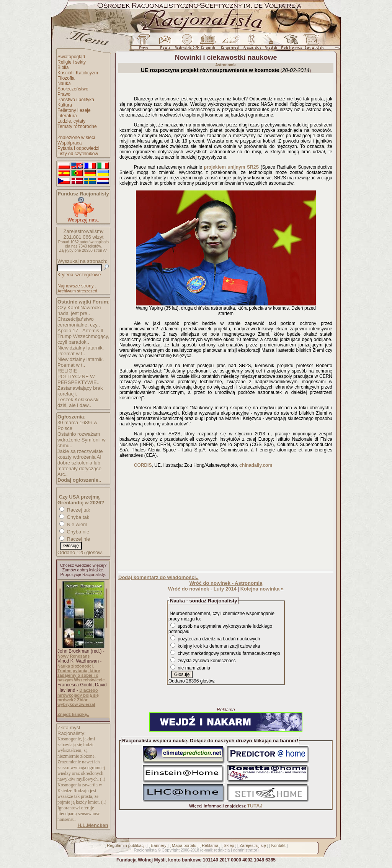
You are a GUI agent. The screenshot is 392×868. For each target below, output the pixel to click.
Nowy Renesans (73, 656)
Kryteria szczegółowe (79, 275)
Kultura (65, 105)
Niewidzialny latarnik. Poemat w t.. (81, 351)
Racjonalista (145, 850)
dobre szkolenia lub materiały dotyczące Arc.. (79, 468)
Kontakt (278, 845)
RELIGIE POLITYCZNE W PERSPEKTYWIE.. (78, 377)
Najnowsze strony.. (77, 286)
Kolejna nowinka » (262, 589)
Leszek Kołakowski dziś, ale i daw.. (78, 402)
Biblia (63, 67)
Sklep (229, 845)
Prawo (64, 94)
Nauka (64, 84)
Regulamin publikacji (126, 845)
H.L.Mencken (93, 825)
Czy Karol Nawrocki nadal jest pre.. (79, 310)
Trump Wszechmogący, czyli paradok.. (83, 339)
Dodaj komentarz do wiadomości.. (158, 577)
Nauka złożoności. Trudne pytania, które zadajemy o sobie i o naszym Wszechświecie (81, 673)
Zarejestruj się (253, 845)
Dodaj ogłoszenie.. (79, 480)
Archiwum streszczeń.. (78, 291)
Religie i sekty (72, 62)
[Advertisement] (226, 520)
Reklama (210, 845)
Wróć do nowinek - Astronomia (226, 583)
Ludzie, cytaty (71, 121)
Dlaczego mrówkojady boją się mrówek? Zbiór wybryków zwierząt (78, 697)
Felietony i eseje (74, 110)
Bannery (159, 845)
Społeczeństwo (73, 89)
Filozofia (66, 78)
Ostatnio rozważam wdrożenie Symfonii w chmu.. (82, 440)
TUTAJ (255, 806)
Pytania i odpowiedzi (78, 148)
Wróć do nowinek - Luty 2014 (202, 589)
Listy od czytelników (78, 154)
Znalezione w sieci (76, 138)
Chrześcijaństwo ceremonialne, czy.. (79, 322)
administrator (245, 850)
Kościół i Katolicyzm (78, 73)
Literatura (67, 116)
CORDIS (143, 465)
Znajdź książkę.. (73, 714)
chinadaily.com (256, 465)
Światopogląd (71, 57)
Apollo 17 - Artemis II (80, 331)
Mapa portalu (184, 845)
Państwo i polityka (76, 100)
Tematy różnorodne (77, 126)
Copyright (171, 850)
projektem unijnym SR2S (232, 167)
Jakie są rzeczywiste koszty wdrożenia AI (80, 454)
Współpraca (69, 143)
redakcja (222, 850)
